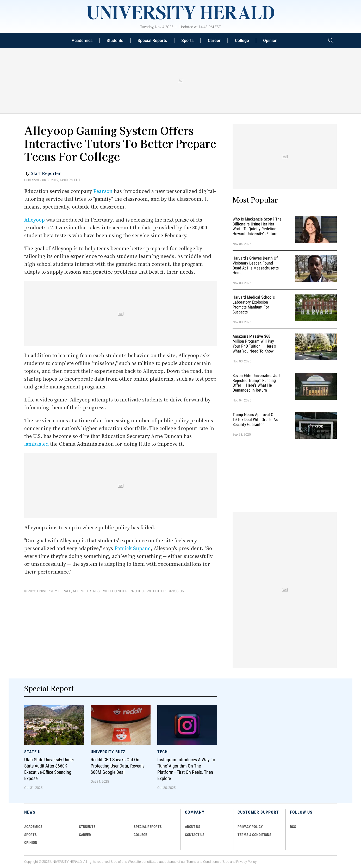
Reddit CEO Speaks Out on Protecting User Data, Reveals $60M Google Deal (118, 766)
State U (32, 752)
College (242, 40)
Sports (187, 40)
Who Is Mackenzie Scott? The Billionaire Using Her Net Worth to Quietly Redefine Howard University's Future (257, 226)
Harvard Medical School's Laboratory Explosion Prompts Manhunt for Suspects (254, 304)
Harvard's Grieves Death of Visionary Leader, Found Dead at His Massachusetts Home (256, 265)
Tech (163, 752)
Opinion (270, 40)
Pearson (103, 191)
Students (115, 40)
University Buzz (108, 752)
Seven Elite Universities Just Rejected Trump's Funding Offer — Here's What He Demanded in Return (257, 383)
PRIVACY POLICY (250, 827)
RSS (293, 827)
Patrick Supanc (132, 548)
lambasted (36, 444)
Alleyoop (35, 220)
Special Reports (152, 40)
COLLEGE (140, 835)
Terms (191, 862)
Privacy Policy (246, 862)
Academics (82, 40)
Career (214, 40)
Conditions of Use (216, 862)
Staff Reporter (46, 173)
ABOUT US (193, 827)
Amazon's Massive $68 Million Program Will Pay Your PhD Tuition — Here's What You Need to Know (254, 344)
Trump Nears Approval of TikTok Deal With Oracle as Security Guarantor (255, 420)
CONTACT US (195, 835)
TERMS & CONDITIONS (254, 835)
